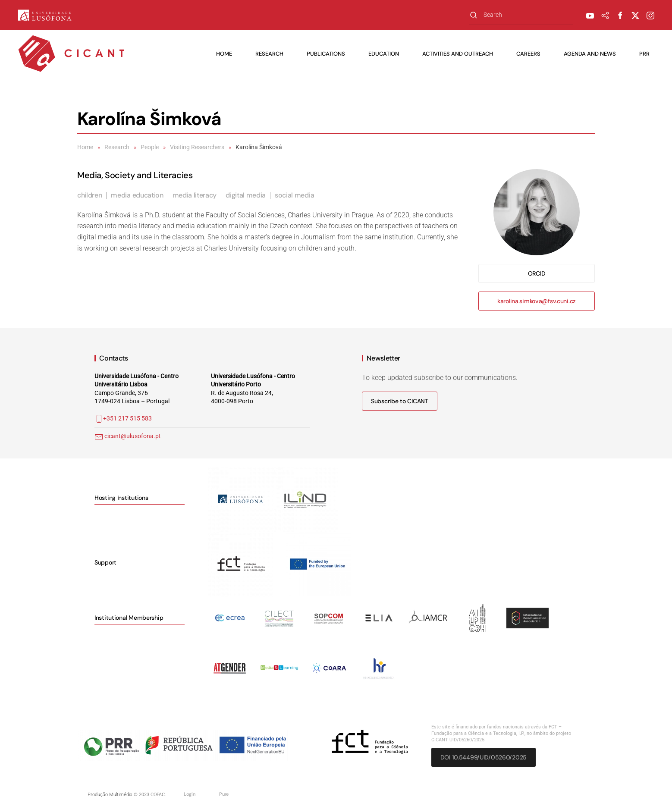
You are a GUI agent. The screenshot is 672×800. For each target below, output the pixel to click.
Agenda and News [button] (590, 54)
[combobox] (521, 15)
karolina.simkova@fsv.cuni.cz (537, 301)
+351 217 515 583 (123, 418)
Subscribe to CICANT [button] (400, 401)
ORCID (537, 273)
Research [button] (269, 54)
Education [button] (384, 54)
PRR (644, 54)
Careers (528, 54)
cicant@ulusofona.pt (133, 436)
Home (224, 54)
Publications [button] (326, 54)
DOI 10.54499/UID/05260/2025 (484, 757)
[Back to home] (71, 54)
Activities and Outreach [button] (458, 54)
